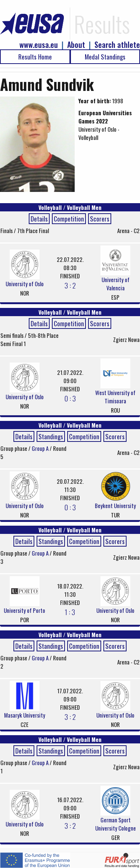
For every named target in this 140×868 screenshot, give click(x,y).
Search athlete (117, 45)
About (76, 45)
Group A (41, 448)
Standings (51, 436)
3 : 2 (70, 285)
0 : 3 (70, 398)
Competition (69, 219)
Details (39, 219)
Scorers (100, 219)
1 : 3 (70, 612)
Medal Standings (105, 57)
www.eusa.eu (39, 45)
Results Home (35, 57)
